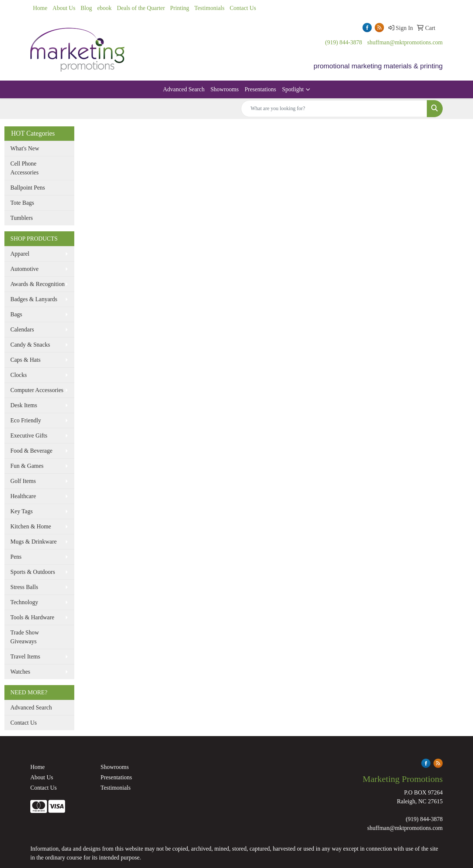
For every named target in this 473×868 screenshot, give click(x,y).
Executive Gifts (29, 435)
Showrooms (224, 89)
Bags (16, 314)
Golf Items (23, 481)
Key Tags (21, 511)
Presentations (260, 89)
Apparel (20, 254)
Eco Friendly (26, 420)
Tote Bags (22, 203)
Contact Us (243, 8)
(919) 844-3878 (344, 42)
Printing (180, 8)
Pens (16, 557)
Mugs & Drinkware (33, 542)
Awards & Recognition (38, 284)
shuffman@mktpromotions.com (405, 42)
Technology (24, 602)
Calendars (22, 329)
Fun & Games (27, 466)
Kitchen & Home (31, 526)
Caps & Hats (25, 360)
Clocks (18, 375)
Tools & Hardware (32, 617)
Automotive (24, 269)
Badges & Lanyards (34, 299)
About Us (64, 8)
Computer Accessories (37, 390)
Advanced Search (184, 89)
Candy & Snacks (30, 345)
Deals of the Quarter (141, 8)
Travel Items (25, 656)
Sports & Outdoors (33, 572)
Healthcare (23, 496)
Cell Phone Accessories (24, 168)
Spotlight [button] (293, 89)
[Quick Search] (334, 109)
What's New (25, 148)
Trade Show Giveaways (25, 637)
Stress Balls (24, 587)
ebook (104, 8)
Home (40, 8)
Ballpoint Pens (28, 188)
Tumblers (22, 218)
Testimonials (210, 8)
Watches (20, 672)
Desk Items (24, 405)
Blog (86, 8)
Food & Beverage (31, 451)
